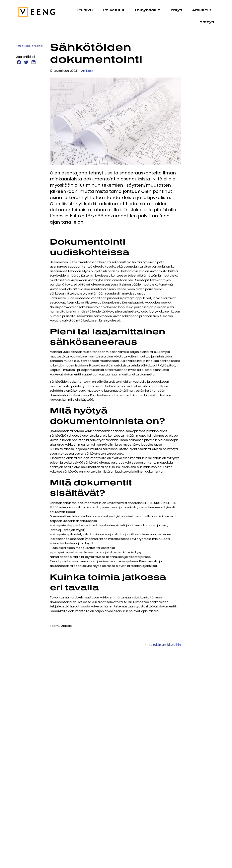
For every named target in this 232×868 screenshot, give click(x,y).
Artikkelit (202, 10)
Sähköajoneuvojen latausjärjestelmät (125, 774)
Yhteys (207, 22)
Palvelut (114, 10)
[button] (19, 62)
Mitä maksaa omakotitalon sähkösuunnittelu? (193, 777)
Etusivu (85, 10)
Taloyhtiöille (147, 10)
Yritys (176, 10)
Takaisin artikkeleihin (165, 645)
